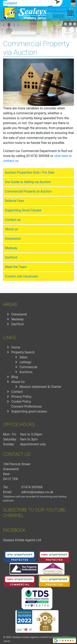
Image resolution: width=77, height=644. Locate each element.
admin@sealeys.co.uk (37, 492)
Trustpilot (10, 3)
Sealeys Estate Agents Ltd (22, 540)
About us (11, 229)
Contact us (13, 220)
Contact (17, 392)
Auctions (26, 372)
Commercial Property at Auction (28, 191)
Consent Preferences (27, 406)
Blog (15, 377)
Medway (11, 248)
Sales (24, 357)
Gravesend (13, 239)
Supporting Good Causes (23, 210)
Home (16, 347)
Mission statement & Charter (40, 387)
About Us (18, 382)
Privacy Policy (21, 397)
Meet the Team (16, 267)
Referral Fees (14, 201)
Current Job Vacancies (21, 276)
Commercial (28, 367)
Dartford (11, 257)
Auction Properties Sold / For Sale (30, 172)
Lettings (25, 362)
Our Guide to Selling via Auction (28, 182)
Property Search (23, 352)
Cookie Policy (21, 402)
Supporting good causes (29, 411)
